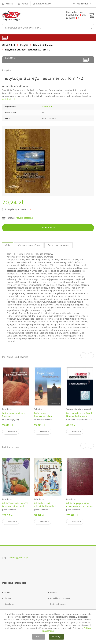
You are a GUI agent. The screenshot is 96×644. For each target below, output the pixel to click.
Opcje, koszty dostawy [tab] (58, 245)
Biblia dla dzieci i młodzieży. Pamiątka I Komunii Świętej (45, 506)
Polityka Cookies (58, 604)
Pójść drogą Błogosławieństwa (43, 415)
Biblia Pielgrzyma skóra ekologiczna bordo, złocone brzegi (80, 506)
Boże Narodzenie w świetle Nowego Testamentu (80, 415)
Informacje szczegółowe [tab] (29, 245)
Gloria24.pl (9, 45)
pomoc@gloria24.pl (18, 558)
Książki (24, 45)
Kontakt (8, 598)
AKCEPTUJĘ (56, 637)
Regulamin (9, 604)
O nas (7, 592)
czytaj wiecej (8, 99)
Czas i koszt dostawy (60, 598)
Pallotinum (47, 106)
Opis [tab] (8, 245)
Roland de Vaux (19, 86)
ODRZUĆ (39, 637)
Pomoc (53, 592)
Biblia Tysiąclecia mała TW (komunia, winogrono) (15, 505)
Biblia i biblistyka (43, 45)
